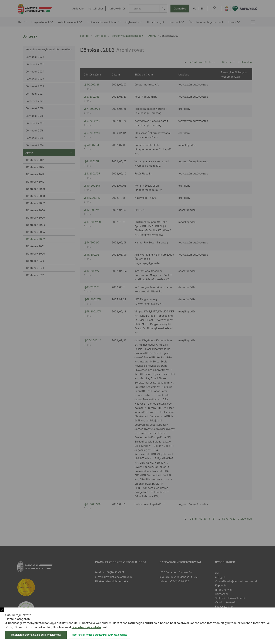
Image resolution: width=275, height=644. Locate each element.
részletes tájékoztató (86, 627)
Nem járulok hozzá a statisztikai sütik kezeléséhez (100, 635)
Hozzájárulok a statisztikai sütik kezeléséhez (36, 635)
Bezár (2, 610)
